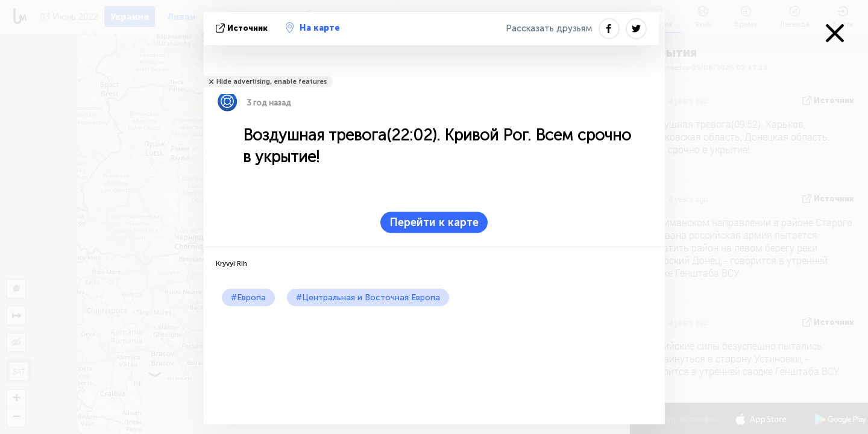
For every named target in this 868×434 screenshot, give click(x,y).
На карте (313, 28)
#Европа (248, 297)
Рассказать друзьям (549, 28)
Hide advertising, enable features (272, 82)
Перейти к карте (434, 222)
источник (243, 28)
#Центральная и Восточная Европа (368, 297)
